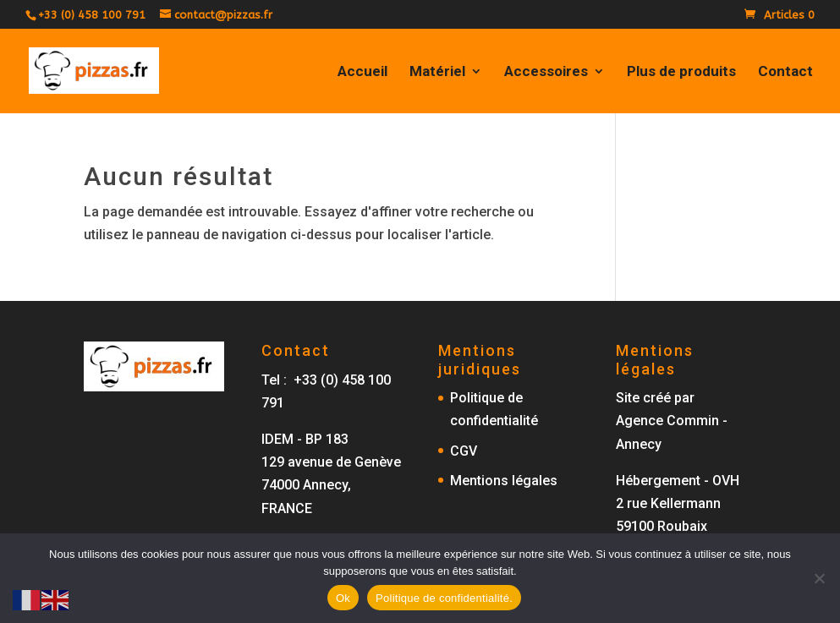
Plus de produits (681, 72)
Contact (785, 72)
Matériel (437, 72)
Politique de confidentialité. (444, 598)
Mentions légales (504, 481)
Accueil (362, 72)
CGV (464, 451)
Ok (343, 598)
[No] (819, 578)
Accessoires (546, 72)
